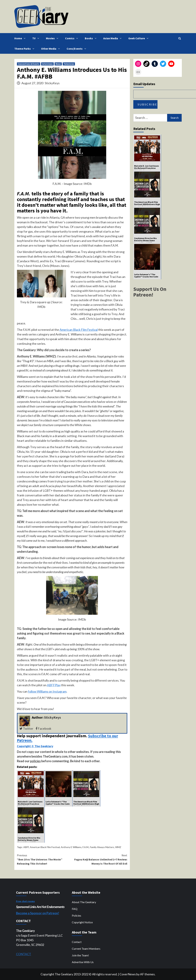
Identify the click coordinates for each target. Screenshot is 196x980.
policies (35, 761)
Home (21, 38)
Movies (53, 38)
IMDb (88, 184)
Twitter (26, 728)
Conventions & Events (29, 64)
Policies (77, 915)
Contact (77, 942)
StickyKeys (52, 83)
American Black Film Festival (79, 330)
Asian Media (113, 38)
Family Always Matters (102, 847)
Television (69, 64)
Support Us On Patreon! (150, 292)
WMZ (118, 847)
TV (37, 38)
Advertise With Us (83, 962)
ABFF (26, 847)
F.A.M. (86, 847)
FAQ (75, 909)
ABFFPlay (54, 685)
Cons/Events (77, 49)
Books (91, 38)
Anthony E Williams (71, 847)
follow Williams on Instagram (47, 691)
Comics (72, 38)
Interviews (47, 64)
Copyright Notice (82, 922)
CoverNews (128, 974)
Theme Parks (25, 49)
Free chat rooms (25, 901)
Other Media (51, 49)
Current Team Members (86, 949)
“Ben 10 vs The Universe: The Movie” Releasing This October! (45, 859)
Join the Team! (80, 955)
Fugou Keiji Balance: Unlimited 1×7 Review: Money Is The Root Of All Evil (100, 859)
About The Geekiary (84, 902)
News (58, 64)
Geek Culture (139, 38)
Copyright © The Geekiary (35, 746)
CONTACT (24, 954)
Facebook (43, 728)
